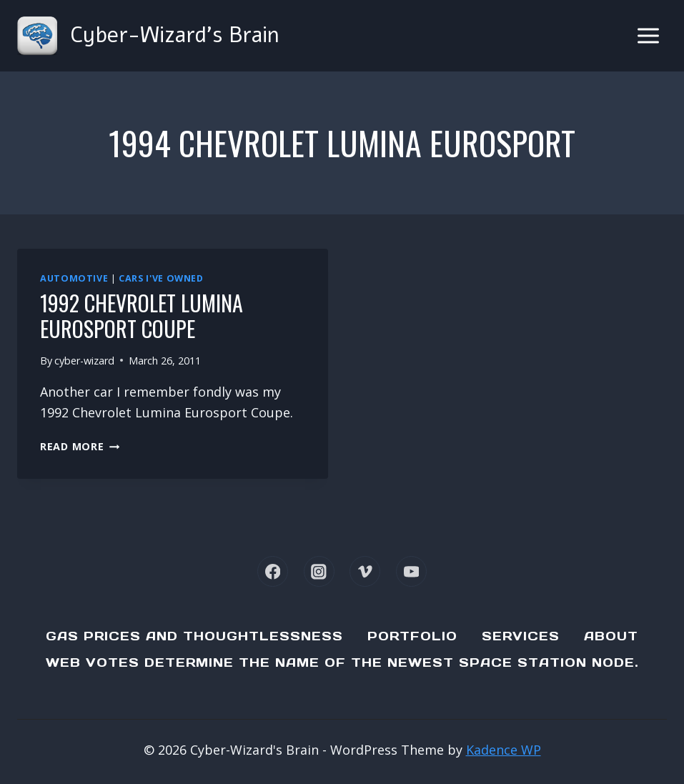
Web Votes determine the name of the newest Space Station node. (342, 663)
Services (521, 636)
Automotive (74, 278)
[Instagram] (319, 571)
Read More (80, 446)
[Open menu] (648, 35)
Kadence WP (504, 750)
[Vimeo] (365, 571)
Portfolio (412, 636)
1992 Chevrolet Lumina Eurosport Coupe (142, 316)
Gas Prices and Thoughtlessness (194, 636)
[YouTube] (411, 571)
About (611, 636)
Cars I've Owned (161, 278)
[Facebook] (273, 571)
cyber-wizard (84, 361)
